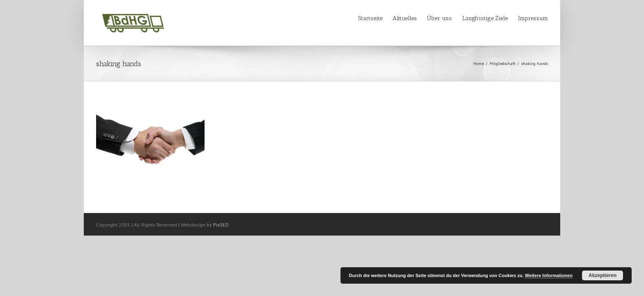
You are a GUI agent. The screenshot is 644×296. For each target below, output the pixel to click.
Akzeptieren (603, 275)
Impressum (533, 18)
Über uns (423, 18)
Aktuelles (380, 18)
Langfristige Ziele (477, 18)
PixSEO (221, 225)
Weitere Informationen (549, 275)
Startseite (337, 18)
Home (478, 64)
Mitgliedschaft (503, 64)
